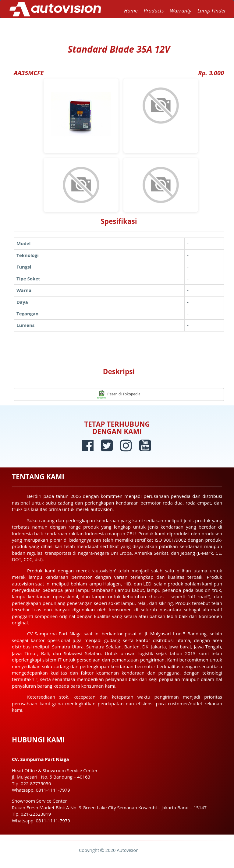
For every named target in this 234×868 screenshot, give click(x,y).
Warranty (181, 10)
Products (154, 10)
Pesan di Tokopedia (119, 394)
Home (131, 10)
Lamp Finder (212, 10)
